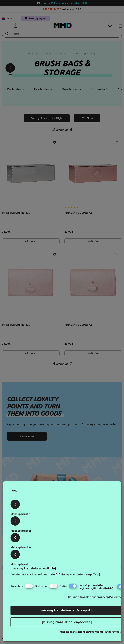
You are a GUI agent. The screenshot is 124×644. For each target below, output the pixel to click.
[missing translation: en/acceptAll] (67, 610)
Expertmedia (114, 632)
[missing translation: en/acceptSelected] (96, 597)
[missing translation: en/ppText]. (80, 574)
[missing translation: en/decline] (67, 622)
